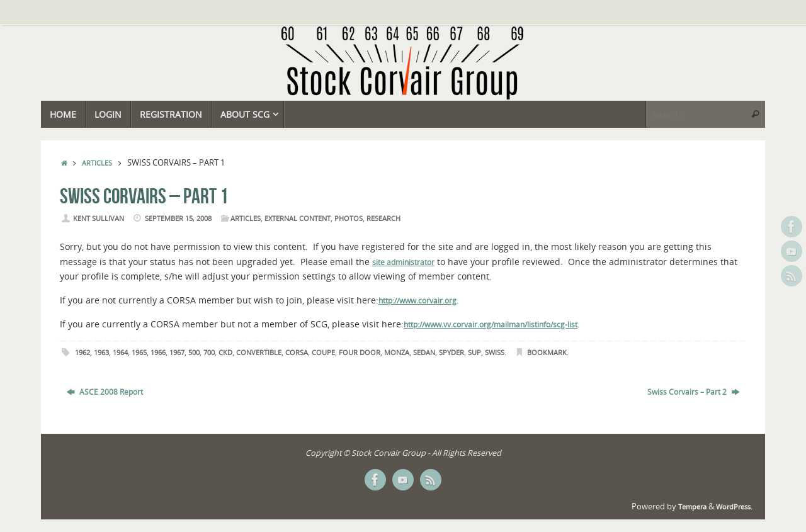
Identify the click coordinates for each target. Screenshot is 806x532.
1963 (101, 353)
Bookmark (547, 353)
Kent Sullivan (99, 218)
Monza (397, 353)
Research (383, 218)
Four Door (360, 353)
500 (194, 353)
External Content (298, 218)
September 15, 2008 (178, 218)
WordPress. (734, 507)
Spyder (451, 353)
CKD (225, 353)
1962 (82, 353)
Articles (97, 163)
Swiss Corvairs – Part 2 (693, 392)
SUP (474, 353)
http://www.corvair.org (417, 301)
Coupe (323, 353)
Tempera (692, 507)
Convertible (259, 353)
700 (209, 353)
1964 (120, 353)
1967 (177, 353)
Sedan (424, 353)
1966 (158, 353)
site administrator (403, 262)
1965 (139, 353)
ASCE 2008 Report (105, 392)
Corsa (297, 353)
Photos (349, 218)
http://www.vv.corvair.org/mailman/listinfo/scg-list (491, 325)
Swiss (495, 353)
